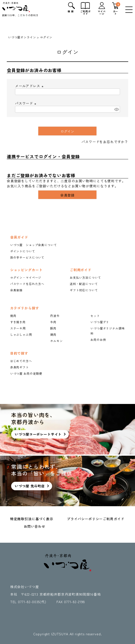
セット (95, 316)
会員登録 (16, 290)
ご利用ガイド (114, 519)
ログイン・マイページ (26, 277)
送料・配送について (84, 284)
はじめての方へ (21, 361)
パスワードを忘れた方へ (27, 284)
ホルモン (56, 341)
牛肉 (53, 322)
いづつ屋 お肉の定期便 (26, 373)
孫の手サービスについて (27, 257)
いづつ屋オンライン (22, 37)
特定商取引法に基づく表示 (32, 519)
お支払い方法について (85, 277)
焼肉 (13, 316)
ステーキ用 (18, 328)
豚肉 (53, 328)
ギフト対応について (84, 290)
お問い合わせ (35, 526)
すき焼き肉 (18, 322)
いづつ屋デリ (100, 322)
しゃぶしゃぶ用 (21, 334)
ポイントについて (23, 251)
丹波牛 (55, 316)
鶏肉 (53, 334)
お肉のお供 (98, 340)
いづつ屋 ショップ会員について (34, 245)
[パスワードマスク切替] (116, 109)
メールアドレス (30, 86)
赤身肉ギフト (20, 367)
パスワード (26, 103)
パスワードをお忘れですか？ (105, 142)
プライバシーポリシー (85, 519)
